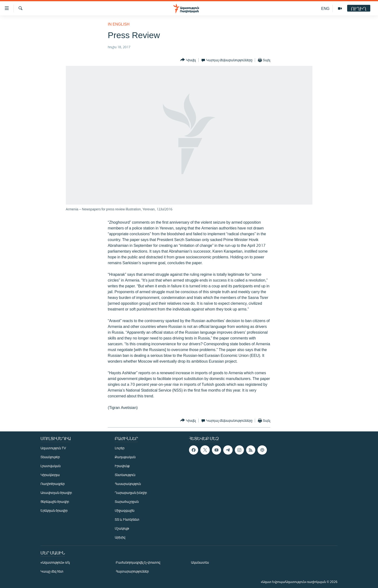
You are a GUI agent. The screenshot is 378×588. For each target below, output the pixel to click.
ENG (325, 8)
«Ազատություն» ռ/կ (55, 562)
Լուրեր (120, 448)
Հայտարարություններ (132, 571)
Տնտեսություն (125, 475)
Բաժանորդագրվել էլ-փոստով (138, 562)
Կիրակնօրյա (50, 475)
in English (119, 24)
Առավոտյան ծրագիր (56, 493)
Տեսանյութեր (50, 457)
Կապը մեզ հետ (52, 571)
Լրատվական (51, 466)
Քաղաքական (125, 457)
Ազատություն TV (53, 448)
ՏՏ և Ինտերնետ (127, 519)
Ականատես (200, 562)
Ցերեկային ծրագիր (55, 502)
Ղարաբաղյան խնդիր (131, 493)
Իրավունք (122, 466)
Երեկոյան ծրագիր (54, 510)
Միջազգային (125, 510)
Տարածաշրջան (127, 502)
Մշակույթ (122, 528)
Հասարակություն (128, 484)
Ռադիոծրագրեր (53, 484)
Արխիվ (120, 537)
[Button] (188, 60)
